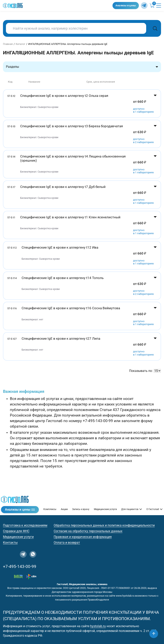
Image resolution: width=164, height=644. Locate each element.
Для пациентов (132, 509)
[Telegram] (144, 6)
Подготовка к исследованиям (25, 525)
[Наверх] (154, 634)
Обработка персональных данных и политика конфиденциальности (104, 525)
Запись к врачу (81, 509)
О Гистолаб (154, 509)
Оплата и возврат (67, 543)
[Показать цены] (155, 104)
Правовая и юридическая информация (83, 537)
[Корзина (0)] (152, 6)
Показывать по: (141, 371)
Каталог (20, 44)
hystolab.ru (98, 626)
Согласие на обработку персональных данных (88, 531)
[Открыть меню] (159, 6)
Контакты (10, 543)
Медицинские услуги (105, 509)
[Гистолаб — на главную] (57, 6)
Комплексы (50, 509)
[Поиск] (155, 28)
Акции (64, 509)
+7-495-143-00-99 (20, 567)
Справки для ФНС (16, 531)
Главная (8, 44)
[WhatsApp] (33, 554)
